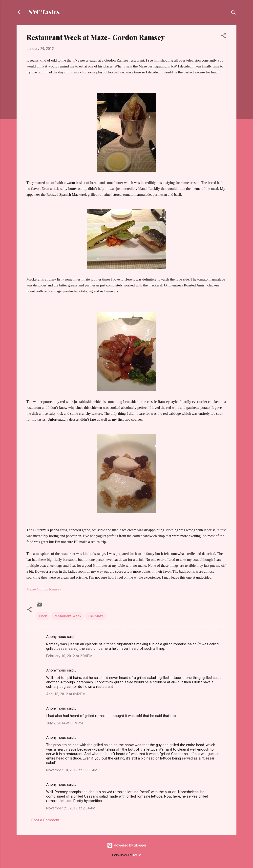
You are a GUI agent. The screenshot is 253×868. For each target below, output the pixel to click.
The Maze (96, 616)
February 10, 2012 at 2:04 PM (69, 656)
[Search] (233, 13)
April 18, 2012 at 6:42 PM (66, 694)
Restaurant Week (67, 616)
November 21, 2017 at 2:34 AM (71, 808)
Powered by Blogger (127, 845)
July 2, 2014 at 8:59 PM (64, 723)
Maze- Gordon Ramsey (44, 589)
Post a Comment (45, 820)
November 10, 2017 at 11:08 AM (72, 770)
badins (137, 855)
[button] (224, 36)
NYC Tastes (44, 12)
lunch (43, 616)
